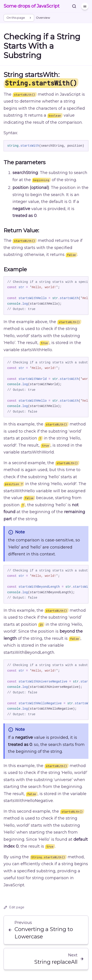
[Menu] (85, 6)
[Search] (74, 6)
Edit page (14, 907)
